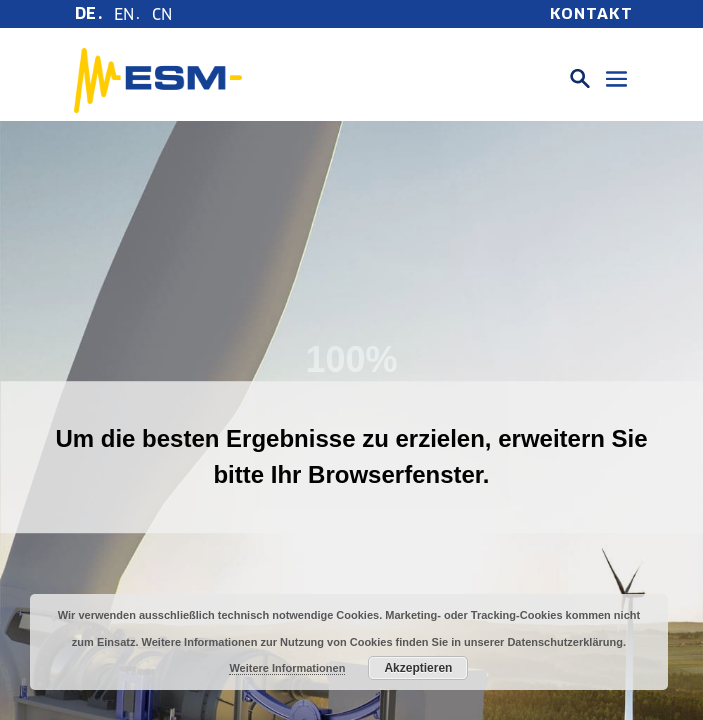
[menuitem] (89, 14)
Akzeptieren (418, 668)
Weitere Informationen (287, 668)
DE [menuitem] (85, 13)
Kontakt (591, 14)
